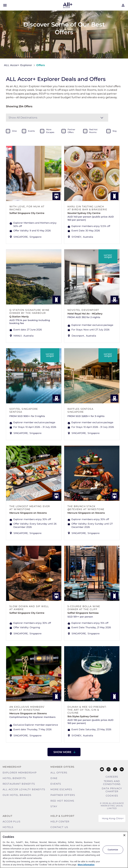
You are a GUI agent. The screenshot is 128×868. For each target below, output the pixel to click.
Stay (54, 806)
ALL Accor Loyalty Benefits (24, 789)
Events (56, 784)
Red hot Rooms (62, 801)
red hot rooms (93, 131)
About (8, 816)
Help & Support (62, 816)
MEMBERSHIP (12, 767)
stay (115, 131)
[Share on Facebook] (121, 65)
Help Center (60, 822)
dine (14, 131)
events (31, 131)
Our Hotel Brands (17, 795)
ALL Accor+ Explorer (18, 65)
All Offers (59, 773)
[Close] (124, 835)
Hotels (8, 827)
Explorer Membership (20, 773)
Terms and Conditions (112, 783)
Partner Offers (63, 795)
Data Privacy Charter (112, 790)
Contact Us (59, 827)
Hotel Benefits (14, 778)
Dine (54, 778)
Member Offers (62, 767)
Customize (113, 850)
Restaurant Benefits (19, 784)
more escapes (50, 131)
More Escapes (61, 789)
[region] (64, 850)
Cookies (112, 796)
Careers (112, 777)
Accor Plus (12, 822)
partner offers (71, 131)
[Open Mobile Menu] (5, 5)
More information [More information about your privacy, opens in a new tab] (86, 865)
